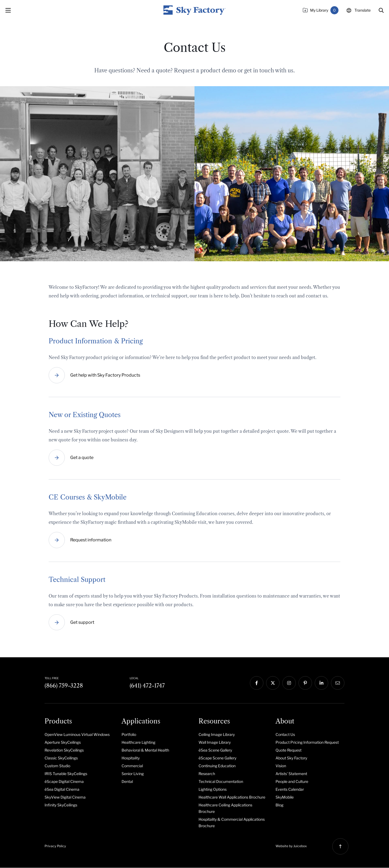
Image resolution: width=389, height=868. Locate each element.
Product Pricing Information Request (307, 743)
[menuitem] (79, 735)
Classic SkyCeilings (61, 758)
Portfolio (129, 735)
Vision (281, 766)
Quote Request (289, 750)
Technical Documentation (221, 782)
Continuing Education (217, 766)
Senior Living (133, 774)
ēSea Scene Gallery (215, 750)
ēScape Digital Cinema (64, 782)
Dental (127, 782)
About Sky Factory (291, 758)
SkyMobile (285, 797)
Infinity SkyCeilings (61, 805)
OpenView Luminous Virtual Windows (77, 735)
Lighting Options (213, 790)
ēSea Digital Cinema (62, 790)
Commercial (132, 766)
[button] (381, 10)
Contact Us (285, 735)
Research (207, 774)
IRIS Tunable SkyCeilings (66, 774)
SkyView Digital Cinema (65, 797)
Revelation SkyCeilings (64, 750)
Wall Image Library (215, 743)
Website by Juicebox (291, 846)
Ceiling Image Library (217, 735)
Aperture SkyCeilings (63, 743)
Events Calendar (290, 790)
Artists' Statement (291, 774)
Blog (279, 805)
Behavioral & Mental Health (145, 750)
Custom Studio (57, 766)
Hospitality (131, 758)
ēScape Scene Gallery (217, 758)
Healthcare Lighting (138, 743)
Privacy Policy (55, 846)
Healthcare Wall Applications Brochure (232, 797)
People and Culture (292, 782)
